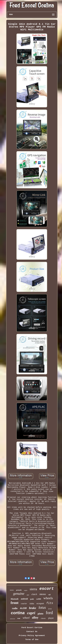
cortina (18, 613)
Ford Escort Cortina (32, 628)
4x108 (23, 608)
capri (31, 613)
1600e (32, 604)
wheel (26, 618)
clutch (34, 594)
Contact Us (32, 632)
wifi (49, 595)
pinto (40, 614)
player (51, 618)
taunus (12, 590)
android (24, 599)
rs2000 (39, 599)
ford (49, 613)
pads (32, 599)
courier (24, 604)
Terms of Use (32, 640)
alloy (35, 618)
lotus (42, 607)
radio (15, 608)
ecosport (40, 603)
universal (12, 619)
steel (28, 595)
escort (47, 589)
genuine (19, 594)
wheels (48, 598)
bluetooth (15, 599)
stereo (43, 594)
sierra (33, 589)
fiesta (50, 609)
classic (43, 618)
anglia (26, 590)
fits (50, 603)
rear (19, 618)
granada (19, 590)
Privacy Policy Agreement (32, 636)
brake (33, 608)
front (15, 603)
